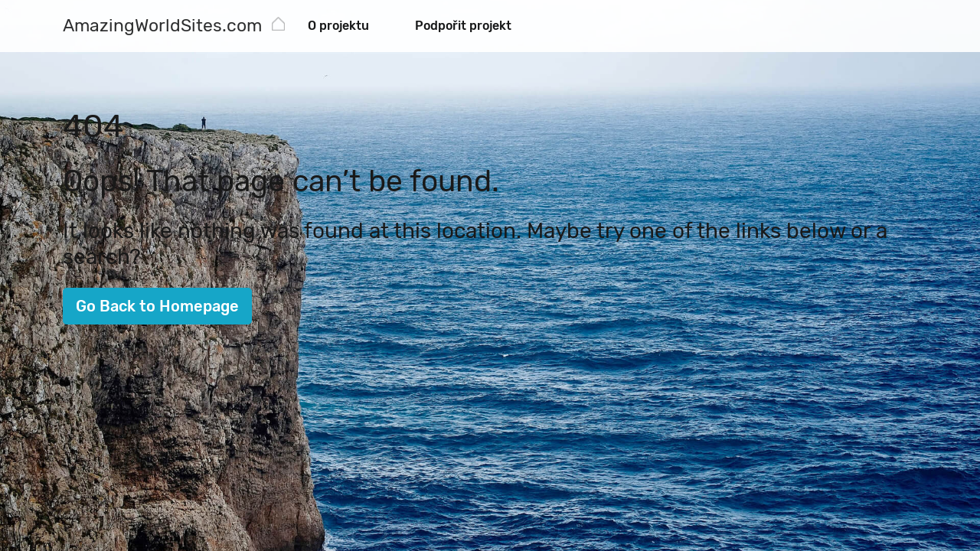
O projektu (338, 26)
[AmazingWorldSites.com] (162, 27)
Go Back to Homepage (157, 306)
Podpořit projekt (463, 26)
